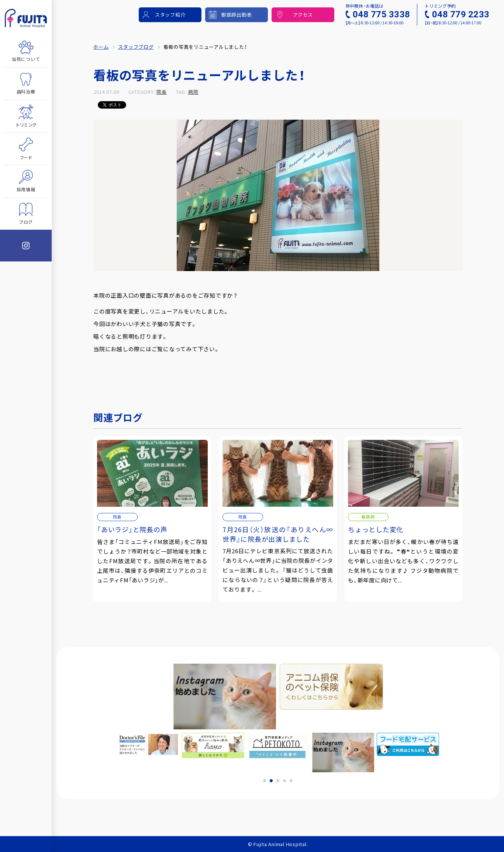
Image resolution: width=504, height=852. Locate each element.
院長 (162, 92)
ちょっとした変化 (376, 529)
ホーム (101, 47)
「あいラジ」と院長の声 (132, 529)
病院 (193, 92)
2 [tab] (271, 781)
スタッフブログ (136, 47)
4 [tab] (284, 781)
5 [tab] (291, 781)
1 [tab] (265, 781)
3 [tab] (278, 781)
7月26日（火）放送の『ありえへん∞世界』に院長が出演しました (278, 534)
